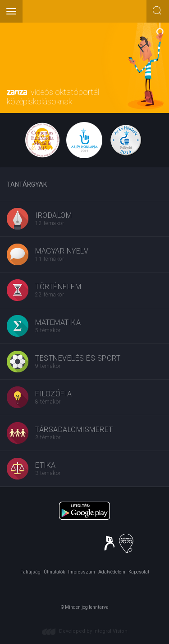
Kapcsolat (139, 572)
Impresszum (82, 572)
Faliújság (30, 572)
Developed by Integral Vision (93, 631)
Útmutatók (54, 572)
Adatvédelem (112, 572)
